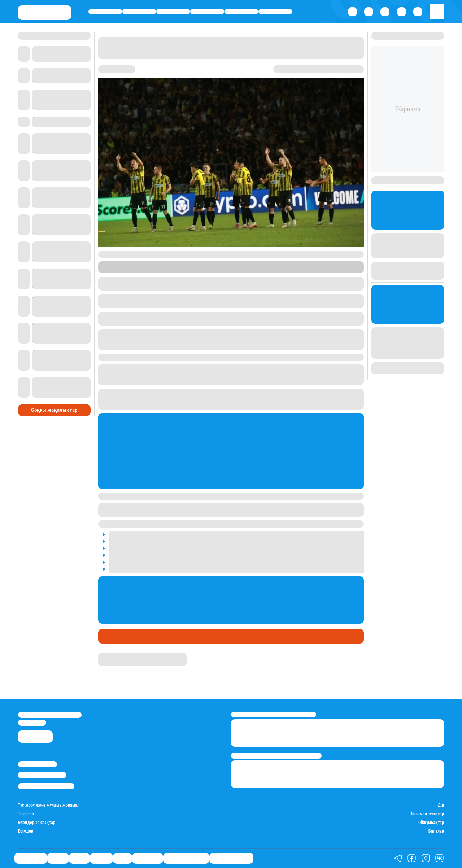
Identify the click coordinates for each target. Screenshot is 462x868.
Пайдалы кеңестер (231, 858)
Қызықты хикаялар (186, 858)
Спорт (241, 11)
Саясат (173, 11)
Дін (441, 805)
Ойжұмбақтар (431, 823)
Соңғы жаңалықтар (54, 410)
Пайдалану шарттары (46, 786)
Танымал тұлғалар (427, 814)
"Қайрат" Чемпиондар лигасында (167, 636)
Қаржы (139, 11)
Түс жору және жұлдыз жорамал (49, 805)
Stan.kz (195, 270)
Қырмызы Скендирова (123, 655)
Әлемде (207, 11)
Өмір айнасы (105, 11)
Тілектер (26, 814)
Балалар (436, 831)
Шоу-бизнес (276, 11)
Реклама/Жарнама (42, 775)
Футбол (228, 636)
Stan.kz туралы (38, 764)
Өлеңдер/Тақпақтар (37, 823)
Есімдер (26, 831)
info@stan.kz (32, 723)
